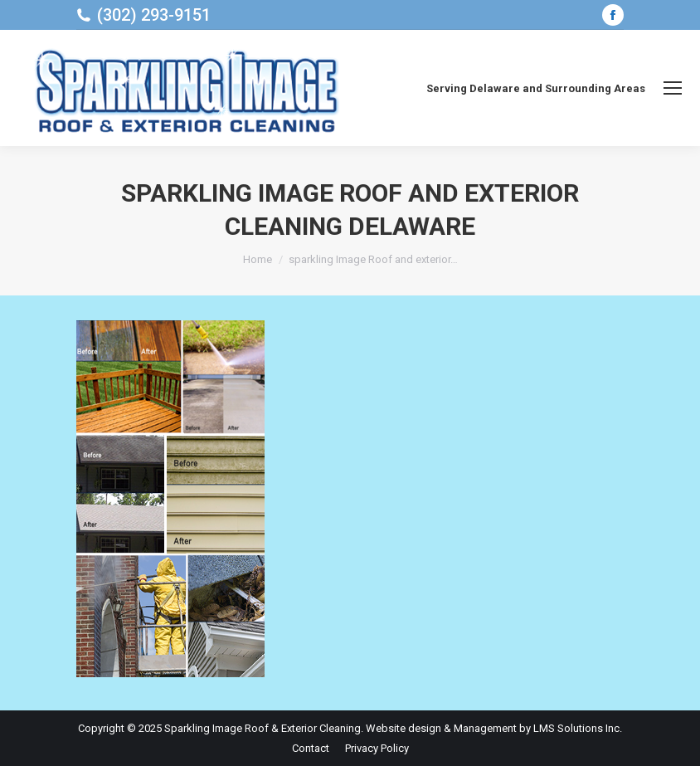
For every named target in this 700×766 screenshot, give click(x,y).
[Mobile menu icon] (673, 88)
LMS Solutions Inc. (578, 728)
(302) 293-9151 (154, 15)
